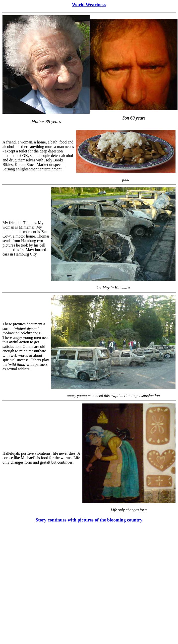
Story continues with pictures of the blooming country (89, 520)
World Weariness (89, 5)
